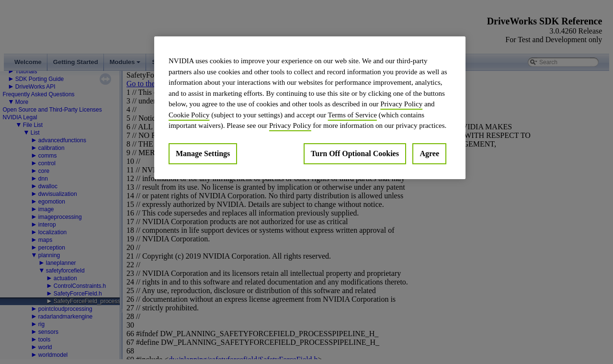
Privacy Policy (401, 104)
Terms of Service (352, 115)
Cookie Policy (189, 115)
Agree (429, 154)
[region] (310, 108)
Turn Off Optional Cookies (355, 154)
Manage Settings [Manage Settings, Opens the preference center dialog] (203, 154)
